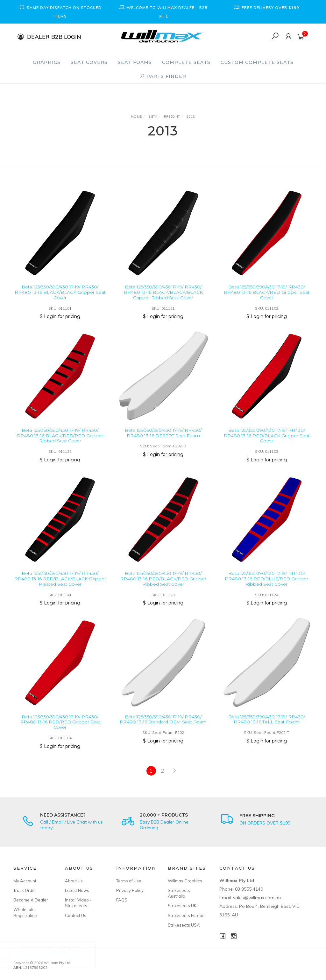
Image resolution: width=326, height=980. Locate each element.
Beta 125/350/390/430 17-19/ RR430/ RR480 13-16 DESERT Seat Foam (163, 438)
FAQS (122, 900)
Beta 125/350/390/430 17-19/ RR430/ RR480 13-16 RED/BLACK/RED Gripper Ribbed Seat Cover (163, 584)
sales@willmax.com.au (257, 898)
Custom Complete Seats (257, 62)
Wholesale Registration (25, 912)
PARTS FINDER (163, 76)
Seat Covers (89, 62)
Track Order (25, 890)
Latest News (77, 890)
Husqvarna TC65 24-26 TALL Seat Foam (56, 953)
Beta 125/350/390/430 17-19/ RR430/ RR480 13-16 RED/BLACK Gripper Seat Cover (267, 441)
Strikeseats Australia (179, 893)
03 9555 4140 (249, 889)
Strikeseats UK (182, 906)
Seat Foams (135, 62)
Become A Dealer (31, 900)
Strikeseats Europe (186, 915)
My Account (25, 881)
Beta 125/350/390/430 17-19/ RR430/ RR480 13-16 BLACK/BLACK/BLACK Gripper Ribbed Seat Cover (163, 292)
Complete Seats (186, 62)
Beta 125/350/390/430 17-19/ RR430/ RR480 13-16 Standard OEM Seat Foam (163, 725)
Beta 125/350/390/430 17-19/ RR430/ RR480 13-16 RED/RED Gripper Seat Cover (60, 727)
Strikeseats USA (184, 925)
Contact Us (76, 915)
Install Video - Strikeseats (78, 903)
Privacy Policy (130, 890)
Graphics (47, 62)
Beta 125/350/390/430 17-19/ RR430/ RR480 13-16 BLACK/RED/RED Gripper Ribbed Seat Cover (60, 441)
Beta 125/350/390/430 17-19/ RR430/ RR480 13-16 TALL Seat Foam (267, 725)
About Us (74, 881)
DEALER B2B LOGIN (54, 36)
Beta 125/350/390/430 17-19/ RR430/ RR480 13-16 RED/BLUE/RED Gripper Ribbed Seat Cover (266, 584)
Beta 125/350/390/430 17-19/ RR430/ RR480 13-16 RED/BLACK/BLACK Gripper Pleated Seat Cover (60, 584)
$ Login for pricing (60, 316)
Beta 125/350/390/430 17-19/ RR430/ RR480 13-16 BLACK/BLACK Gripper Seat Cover (60, 292)
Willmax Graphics (185, 881)
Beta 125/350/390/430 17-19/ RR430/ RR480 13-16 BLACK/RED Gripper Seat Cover (267, 292)
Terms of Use (129, 881)
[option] (60, 12)
